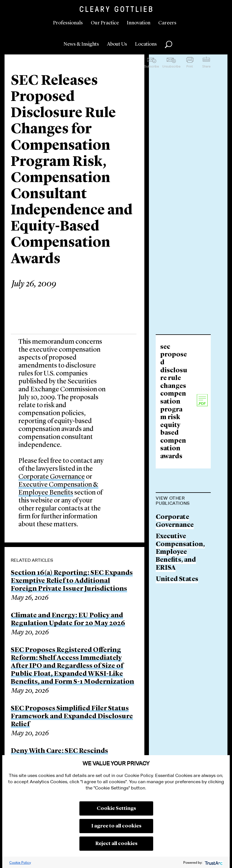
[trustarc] (213, 862)
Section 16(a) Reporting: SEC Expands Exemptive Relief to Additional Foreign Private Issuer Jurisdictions (72, 581)
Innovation (139, 23)
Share (206, 66)
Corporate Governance (52, 477)
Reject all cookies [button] (116, 844)
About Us (117, 44)
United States (177, 579)
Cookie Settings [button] (116, 808)
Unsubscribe (171, 66)
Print (190, 66)
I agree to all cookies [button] (116, 826)
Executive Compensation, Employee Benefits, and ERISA (180, 552)
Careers (167, 23)
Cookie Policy (20, 862)
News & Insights (81, 44)
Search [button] (168, 45)
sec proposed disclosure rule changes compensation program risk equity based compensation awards (174, 402)
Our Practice (105, 23)
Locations (146, 44)
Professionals (68, 23)
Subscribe (152, 66)
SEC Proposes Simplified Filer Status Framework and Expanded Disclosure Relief (72, 717)
